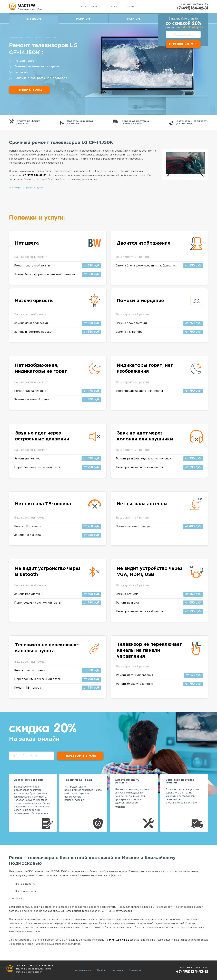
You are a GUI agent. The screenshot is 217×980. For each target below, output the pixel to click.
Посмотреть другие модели (26, 188)
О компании (135, 970)
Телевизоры (34, 19)
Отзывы (111, 7)
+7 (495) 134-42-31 (191, 8)
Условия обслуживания (30, 972)
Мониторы (84, 19)
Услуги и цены (88, 7)
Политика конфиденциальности (34, 969)
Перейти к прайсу (29, 90)
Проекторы (134, 19)
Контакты (132, 7)
